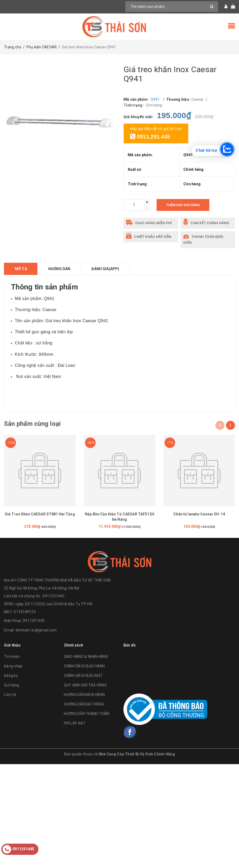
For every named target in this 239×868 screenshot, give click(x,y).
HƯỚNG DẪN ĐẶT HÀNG (84, 704)
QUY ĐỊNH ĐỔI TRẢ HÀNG (85, 685)
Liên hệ (10, 695)
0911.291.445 (150, 137)
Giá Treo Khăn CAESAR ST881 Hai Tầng (40, 514)
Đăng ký (11, 676)
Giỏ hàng (12, 685)
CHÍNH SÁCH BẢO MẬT (83, 676)
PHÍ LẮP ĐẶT (75, 723)
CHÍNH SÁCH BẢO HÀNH (84, 666)
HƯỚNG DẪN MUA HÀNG (85, 695)
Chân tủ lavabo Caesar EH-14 (199, 514)
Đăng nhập (13, 666)
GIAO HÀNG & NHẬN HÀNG (86, 657)
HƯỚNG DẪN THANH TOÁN (87, 714)
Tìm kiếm (12, 657)
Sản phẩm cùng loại (32, 424)
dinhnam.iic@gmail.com (36, 630)
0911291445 (34, 621)
